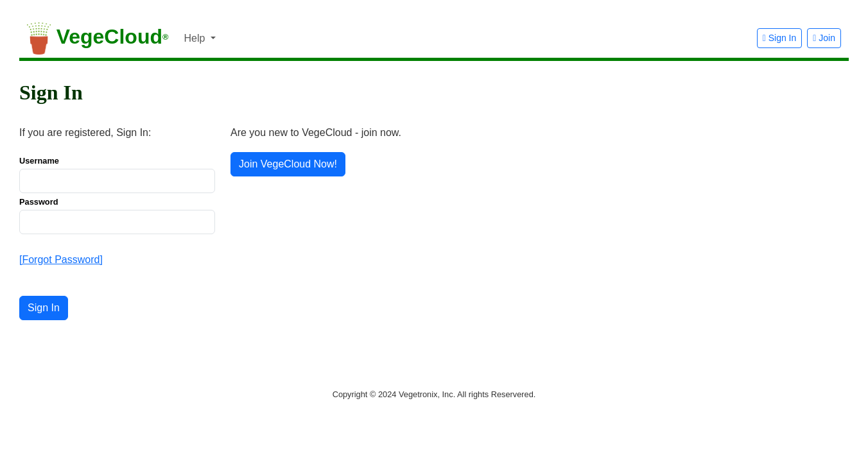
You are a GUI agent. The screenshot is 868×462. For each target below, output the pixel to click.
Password (39, 202)
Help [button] (195, 38)
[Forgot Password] (61, 260)
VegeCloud (98, 38)
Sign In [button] (780, 38)
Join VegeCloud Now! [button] (288, 164)
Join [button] (824, 38)
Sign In (44, 308)
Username (39, 161)
